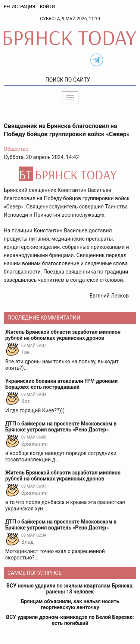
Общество (16, 149)
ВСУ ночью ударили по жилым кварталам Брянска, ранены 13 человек (70, 589)
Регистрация (19, 7)
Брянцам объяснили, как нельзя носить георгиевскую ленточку (70, 604)
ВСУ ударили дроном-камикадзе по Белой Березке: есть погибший (70, 620)
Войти (47, 7)
